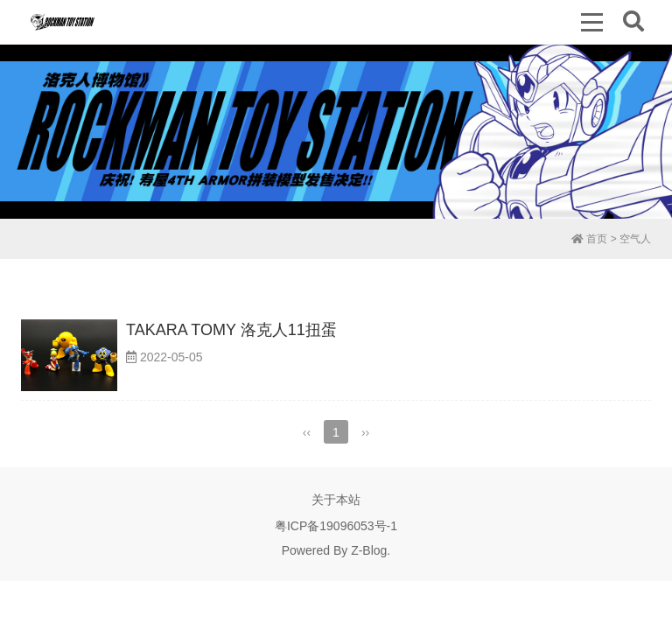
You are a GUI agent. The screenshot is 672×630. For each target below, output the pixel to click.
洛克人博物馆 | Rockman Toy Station (63, 22)
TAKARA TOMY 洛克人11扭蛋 (231, 330)
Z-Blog (369, 550)
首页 (589, 239)
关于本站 (336, 500)
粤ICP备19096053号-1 (336, 526)
